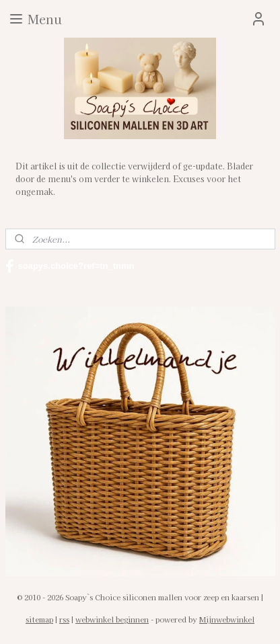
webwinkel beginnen (112, 619)
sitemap (39, 619)
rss (64, 619)
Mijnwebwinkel (227, 619)
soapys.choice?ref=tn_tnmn (70, 266)
